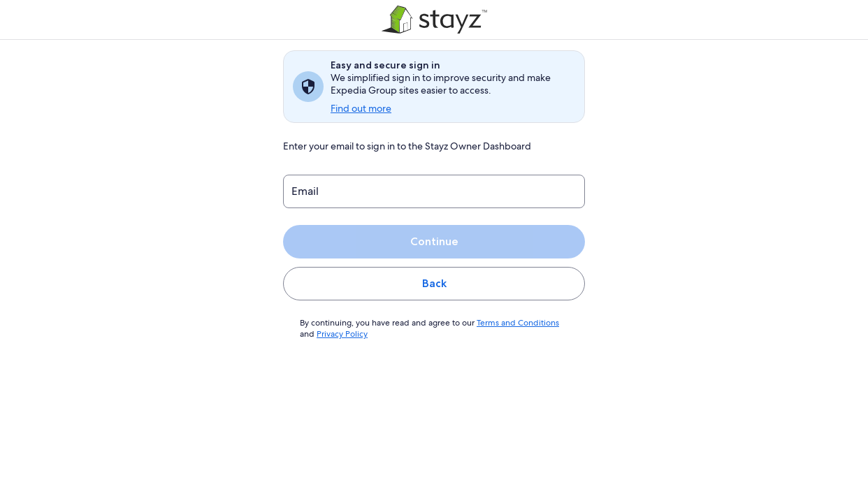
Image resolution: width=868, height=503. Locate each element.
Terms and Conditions (511, 323)
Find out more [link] (361, 108)
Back (434, 283)
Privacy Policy (342, 334)
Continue (434, 241)
